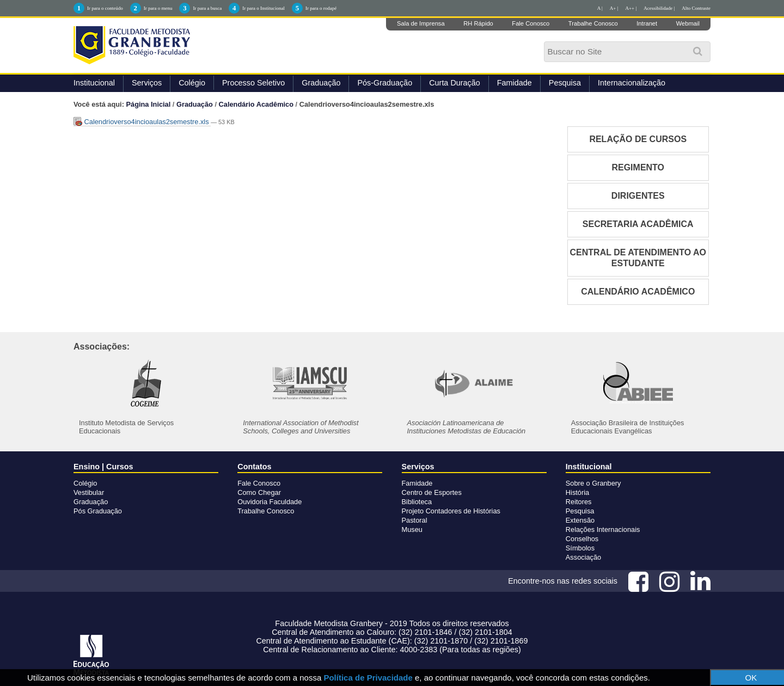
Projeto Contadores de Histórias (451, 511)
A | (600, 8)
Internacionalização (632, 83)
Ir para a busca (207, 8)
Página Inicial (149, 104)
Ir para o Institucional (264, 8)
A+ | (614, 8)
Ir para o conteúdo (105, 8)
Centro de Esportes (432, 492)
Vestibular (89, 492)
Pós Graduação (98, 511)
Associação (583, 557)
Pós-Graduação (385, 83)
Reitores (579, 502)
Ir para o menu (158, 8)
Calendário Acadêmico (256, 104)
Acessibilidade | (659, 8)
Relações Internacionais (603, 529)
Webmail (688, 23)
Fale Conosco (531, 23)
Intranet (647, 23)
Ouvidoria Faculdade (269, 502)
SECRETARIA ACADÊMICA (638, 224)
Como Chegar (259, 492)
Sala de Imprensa (421, 23)
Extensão (580, 520)
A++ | (631, 8)
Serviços (147, 83)
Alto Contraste (696, 8)
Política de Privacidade (368, 678)
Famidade (514, 83)
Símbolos (580, 548)
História (577, 492)
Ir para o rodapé (321, 8)
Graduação (321, 83)
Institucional (94, 83)
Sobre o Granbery (593, 483)
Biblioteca (417, 502)
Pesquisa (565, 83)
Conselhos (582, 539)
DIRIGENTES (638, 196)
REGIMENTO (638, 167)
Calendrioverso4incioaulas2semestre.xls (142, 122)
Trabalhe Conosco (593, 23)
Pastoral (415, 520)
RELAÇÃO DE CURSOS (638, 139)
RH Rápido (478, 23)
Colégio (192, 83)
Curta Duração (455, 83)
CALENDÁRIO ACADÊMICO (638, 292)
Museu (412, 529)
